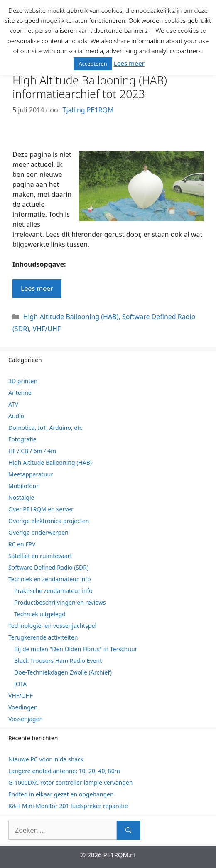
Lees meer (129, 63)
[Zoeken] (129, 830)
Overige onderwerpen (38, 532)
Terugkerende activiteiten (43, 637)
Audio (16, 416)
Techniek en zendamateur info (50, 579)
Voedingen (23, 707)
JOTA (20, 684)
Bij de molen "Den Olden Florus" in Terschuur (76, 649)
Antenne (20, 393)
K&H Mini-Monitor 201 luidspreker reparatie (68, 806)
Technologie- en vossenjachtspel (52, 626)
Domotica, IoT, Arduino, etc (45, 428)
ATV (13, 404)
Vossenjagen (26, 719)
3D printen (23, 381)
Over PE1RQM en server (41, 509)
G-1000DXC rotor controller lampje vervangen (70, 782)
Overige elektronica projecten (49, 521)
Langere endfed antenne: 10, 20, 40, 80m (64, 771)
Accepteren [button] (93, 64)
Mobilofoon (24, 486)
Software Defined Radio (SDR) (48, 567)
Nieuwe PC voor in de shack (46, 759)
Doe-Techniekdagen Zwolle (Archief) (63, 672)
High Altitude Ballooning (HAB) (71, 317)
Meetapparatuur (31, 474)
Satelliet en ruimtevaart (40, 556)
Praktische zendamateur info (53, 591)
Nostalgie (21, 497)
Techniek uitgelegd (40, 614)
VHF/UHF (47, 329)
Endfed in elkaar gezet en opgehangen (61, 794)
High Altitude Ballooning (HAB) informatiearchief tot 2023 (90, 87)
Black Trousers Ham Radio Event (58, 661)
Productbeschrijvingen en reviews (60, 602)
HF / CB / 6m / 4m (32, 451)
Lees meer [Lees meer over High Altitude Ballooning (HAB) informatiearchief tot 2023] (37, 288)
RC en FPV (22, 544)
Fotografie (22, 439)
